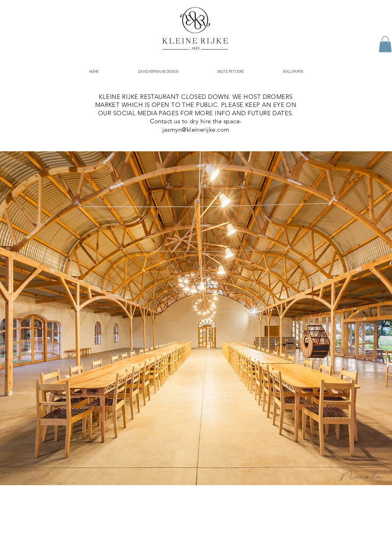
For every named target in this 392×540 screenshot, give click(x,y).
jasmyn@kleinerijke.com (196, 129)
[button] (385, 44)
